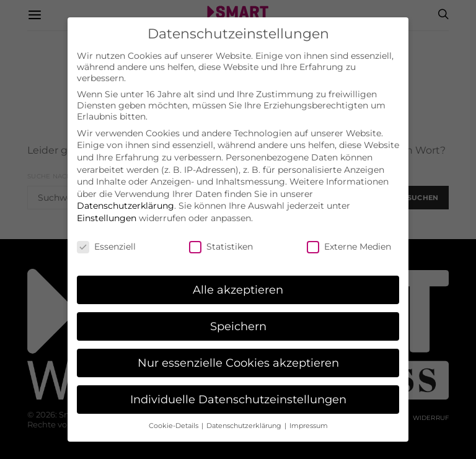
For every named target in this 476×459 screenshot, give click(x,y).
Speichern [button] (238, 321)
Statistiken (221, 241)
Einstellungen (107, 212)
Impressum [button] (309, 420)
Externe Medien (349, 241)
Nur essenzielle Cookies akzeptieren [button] (238, 357)
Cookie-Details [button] (174, 420)
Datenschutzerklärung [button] (245, 420)
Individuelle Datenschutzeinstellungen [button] (238, 394)
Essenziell (106, 241)
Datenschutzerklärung (126, 200)
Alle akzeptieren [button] (238, 284)
